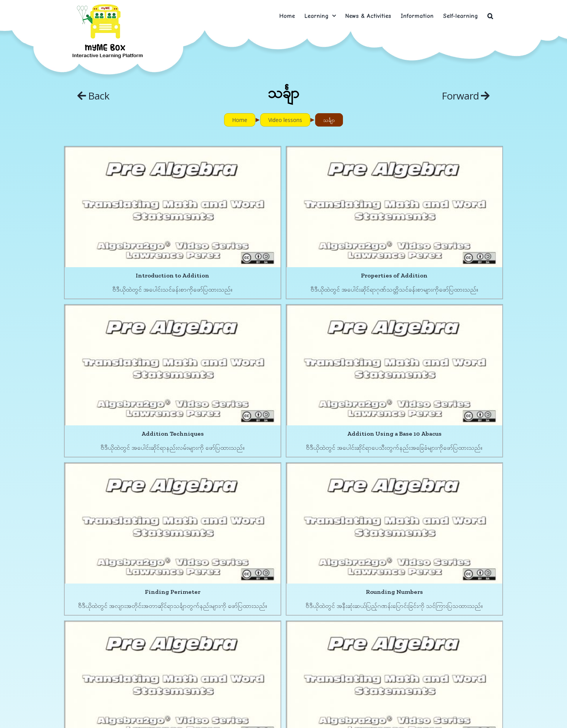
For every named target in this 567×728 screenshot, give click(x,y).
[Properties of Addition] (326, 207)
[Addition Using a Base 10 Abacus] (188, 337)
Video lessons (285, 120)
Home (240, 120)
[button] (490, 16)
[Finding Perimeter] (310, 348)
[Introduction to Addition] (173, 207)
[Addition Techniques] (447, 218)
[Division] (447, 490)
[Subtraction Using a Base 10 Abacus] (173, 478)
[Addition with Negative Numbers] (188, 609)
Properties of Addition (326, 275)
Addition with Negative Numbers (188, 677)
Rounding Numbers (463, 416)
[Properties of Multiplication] (326, 478)
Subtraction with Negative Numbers (310, 688)
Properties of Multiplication (325, 546)
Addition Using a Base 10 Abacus (188, 405)
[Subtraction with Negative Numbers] (310, 620)
